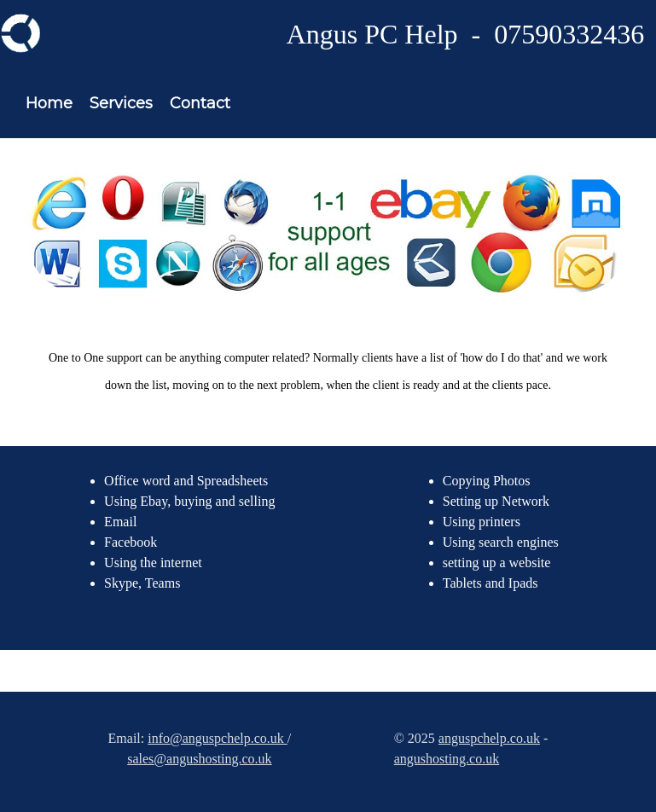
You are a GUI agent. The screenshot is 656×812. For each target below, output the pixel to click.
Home (49, 103)
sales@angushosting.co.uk (199, 759)
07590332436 (569, 34)
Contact (200, 103)
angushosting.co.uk (447, 759)
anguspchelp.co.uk (489, 738)
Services (121, 103)
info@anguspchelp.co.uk (218, 738)
